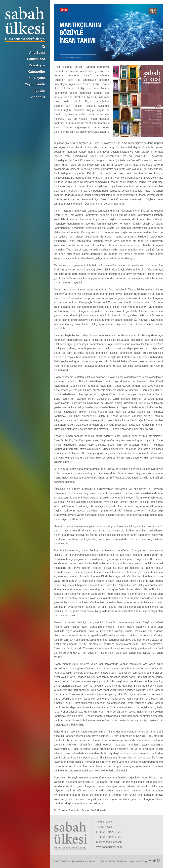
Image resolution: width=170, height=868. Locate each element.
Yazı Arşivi (37, 65)
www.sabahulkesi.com (109, 847)
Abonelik (38, 97)
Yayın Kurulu (35, 84)
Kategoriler (36, 72)
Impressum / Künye (138, 861)
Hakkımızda (36, 59)
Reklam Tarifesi (108, 861)
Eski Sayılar (36, 78)
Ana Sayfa (37, 53)
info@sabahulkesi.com (109, 842)
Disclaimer (122, 861)
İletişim (39, 91)
